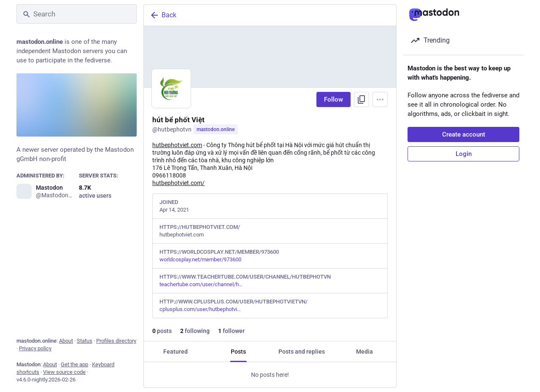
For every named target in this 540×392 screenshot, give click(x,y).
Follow (333, 99)
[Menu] (380, 99)
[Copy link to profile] (362, 99)
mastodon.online (216, 129)
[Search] (77, 14)
